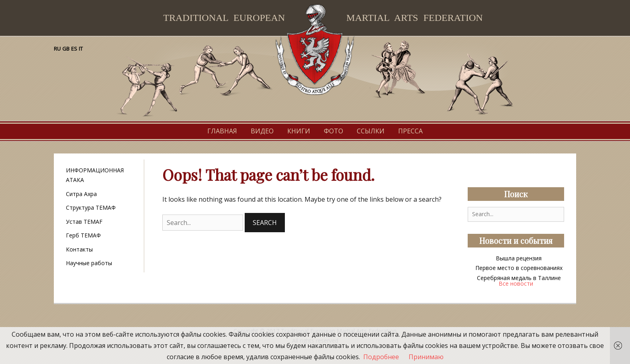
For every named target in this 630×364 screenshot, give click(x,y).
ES (74, 49)
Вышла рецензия (519, 258)
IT (81, 49)
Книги (299, 131)
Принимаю (426, 357)
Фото (333, 131)
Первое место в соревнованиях (519, 268)
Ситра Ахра (81, 194)
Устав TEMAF (84, 222)
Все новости (516, 283)
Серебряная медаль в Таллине (519, 278)
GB (66, 49)
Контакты (79, 249)
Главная (222, 131)
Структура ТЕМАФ (91, 208)
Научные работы (89, 263)
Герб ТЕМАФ (83, 235)
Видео (262, 131)
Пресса (410, 131)
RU (57, 49)
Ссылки (371, 131)
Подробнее (381, 357)
